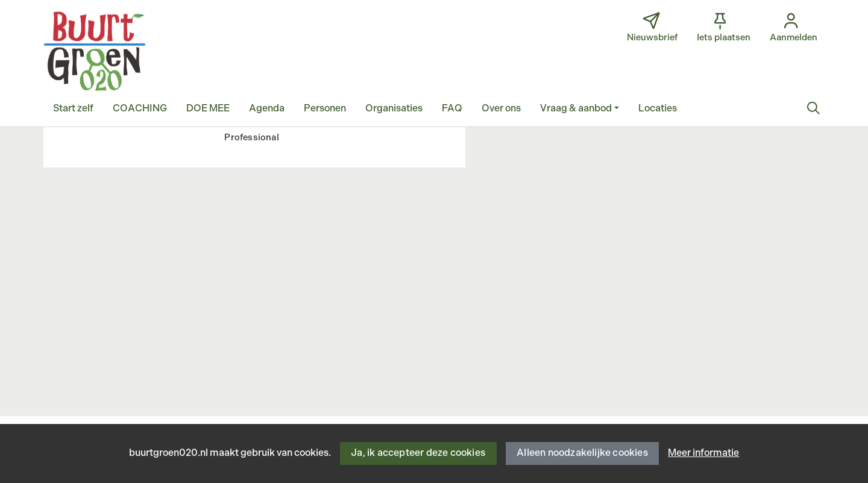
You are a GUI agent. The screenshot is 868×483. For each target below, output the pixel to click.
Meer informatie (703, 453)
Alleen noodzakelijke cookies (582, 453)
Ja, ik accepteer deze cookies (418, 453)
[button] (73, 109)
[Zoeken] (813, 109)
